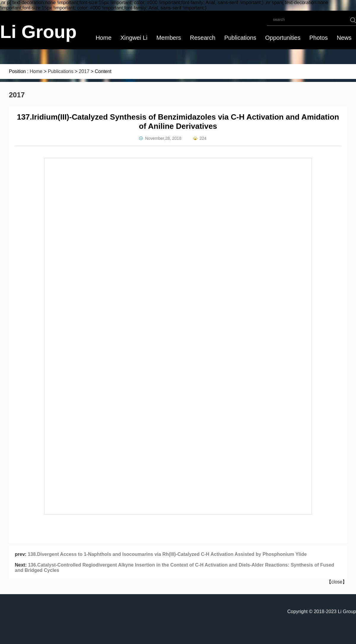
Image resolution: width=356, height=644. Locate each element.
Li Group (38, 32)
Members (169, 38)
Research (203, 38)
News (344, 38)
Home (103, 38)
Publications (240, 38)
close (337, 582)
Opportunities (283, 38)
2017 (84, 71)
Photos (319, 38)
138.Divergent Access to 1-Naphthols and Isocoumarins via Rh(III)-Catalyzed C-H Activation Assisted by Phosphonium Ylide (167, 554)
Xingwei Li (134, 38)
